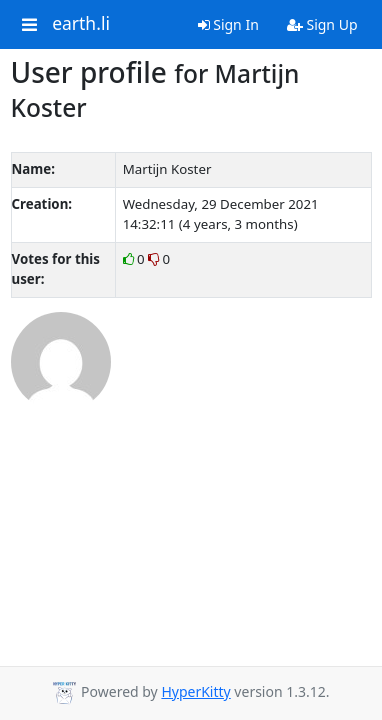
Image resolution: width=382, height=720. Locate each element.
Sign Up (322, 24)
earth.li (81, 24)
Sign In (228, 24)
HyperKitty (195, 691)
